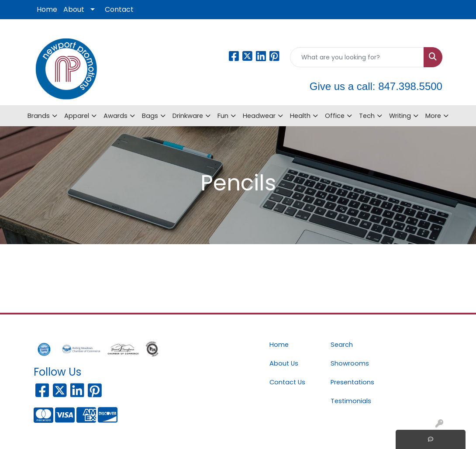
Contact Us (287, 382)
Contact (119, 9)
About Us (284, 363)
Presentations (352, 382)
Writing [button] (400, 116)
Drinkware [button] (188, 116)
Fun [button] (223, 116)
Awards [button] (116, 116)
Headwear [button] (259, 116)
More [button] (433, 116)
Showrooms (350, 363)
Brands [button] (39, 116)
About (74, 9)
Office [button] (335, 116)
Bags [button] (150, 116)
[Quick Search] (357, 57)
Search (342, 345)
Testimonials (351, 401)
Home (47, 9)
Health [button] (300, 116)
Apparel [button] (77, 116)
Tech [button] (367, 116)
